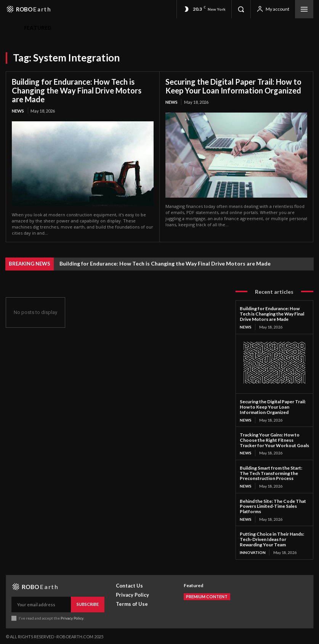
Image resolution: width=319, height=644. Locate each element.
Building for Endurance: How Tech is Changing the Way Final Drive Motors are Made (77, 90)
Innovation (253, 552)
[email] (41, 604)
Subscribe (88, 603)
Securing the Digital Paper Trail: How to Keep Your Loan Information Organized (233, 86)
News (18, 111)
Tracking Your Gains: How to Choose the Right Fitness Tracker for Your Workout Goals (274, 440)
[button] (241, 9)
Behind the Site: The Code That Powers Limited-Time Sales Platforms (273, 506)
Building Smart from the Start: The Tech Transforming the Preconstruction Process (271, 473)
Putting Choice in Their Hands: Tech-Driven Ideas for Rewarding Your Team (272, 539)
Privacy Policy (72, 617)
